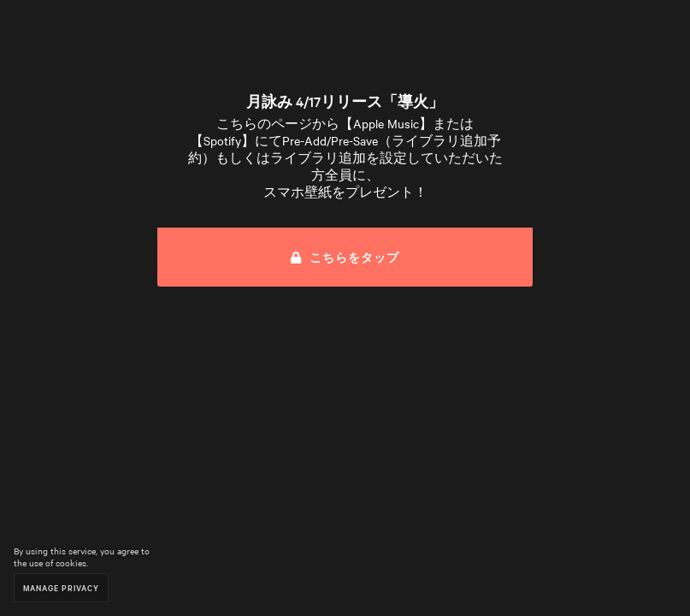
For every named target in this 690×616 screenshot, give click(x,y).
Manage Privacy (61, 587)
